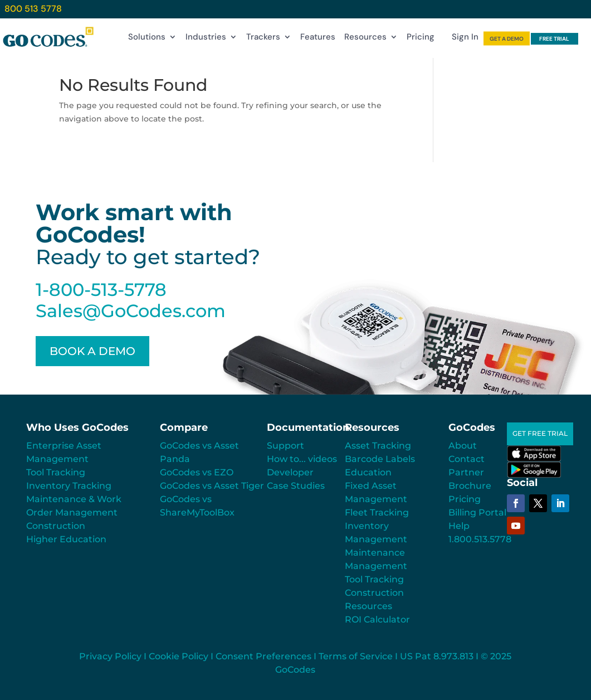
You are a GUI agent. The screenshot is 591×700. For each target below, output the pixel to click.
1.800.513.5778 (480, 539)
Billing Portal (477, 512)
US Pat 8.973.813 (437, 656)
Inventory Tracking (69, 486)
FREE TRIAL (554, 39)
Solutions (147, 39)
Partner (466, 472)
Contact (467, 459)
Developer (290, 472)
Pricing (421, 39)
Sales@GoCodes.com (131, 311)
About (463, 446)
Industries (206, 39)
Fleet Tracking (377, 512)
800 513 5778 (33, 9)
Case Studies (296, 486)
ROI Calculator (377, 619)
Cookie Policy (179, 656)
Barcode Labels (380, 459)
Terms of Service (356, 656)
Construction (56, 526)
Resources (365, 39)
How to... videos (302, 459)
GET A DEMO (507, 39)
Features (318, 39)
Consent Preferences (263, 656)
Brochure (470, 486)
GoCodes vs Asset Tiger (212, 486)
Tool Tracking (56, 472)
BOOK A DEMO (92, 351)
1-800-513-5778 (101, 290)
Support (285, 446)
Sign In (465, 39)
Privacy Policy (110, 656)
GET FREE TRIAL (540, 433)
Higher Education (66, 539)
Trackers (263, 39)
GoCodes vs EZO (197, 472)
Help (459, 526)
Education (368, 472)
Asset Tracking (378, 446)
